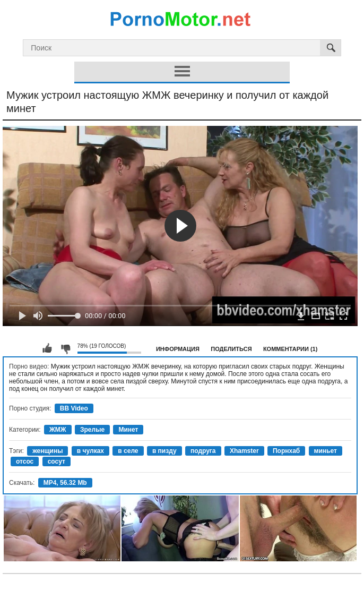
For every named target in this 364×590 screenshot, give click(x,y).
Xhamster (244, 451)
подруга (203, 451)
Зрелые (92, 430)
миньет (326, 451)
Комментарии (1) (291, 349)
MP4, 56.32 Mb (65, 483)
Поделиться (231, 349)
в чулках (90, 451)
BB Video (74, 408)
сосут (57, 461)
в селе (128, 451)
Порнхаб (286, 451)
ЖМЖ (58, 430)
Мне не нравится (65, 348)
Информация (178, 349)
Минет (128, 430)
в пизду (164, 451)
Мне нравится (47, 348)
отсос (25, 461)
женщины (47, 451)
